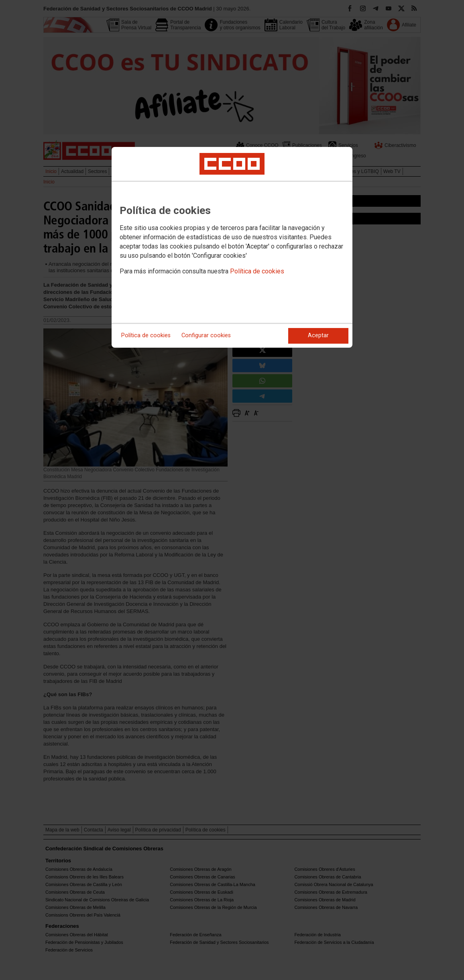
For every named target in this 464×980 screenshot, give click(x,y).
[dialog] (232, 247)
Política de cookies (257, 271)
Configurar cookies (206, 335)
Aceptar (318, 335)
